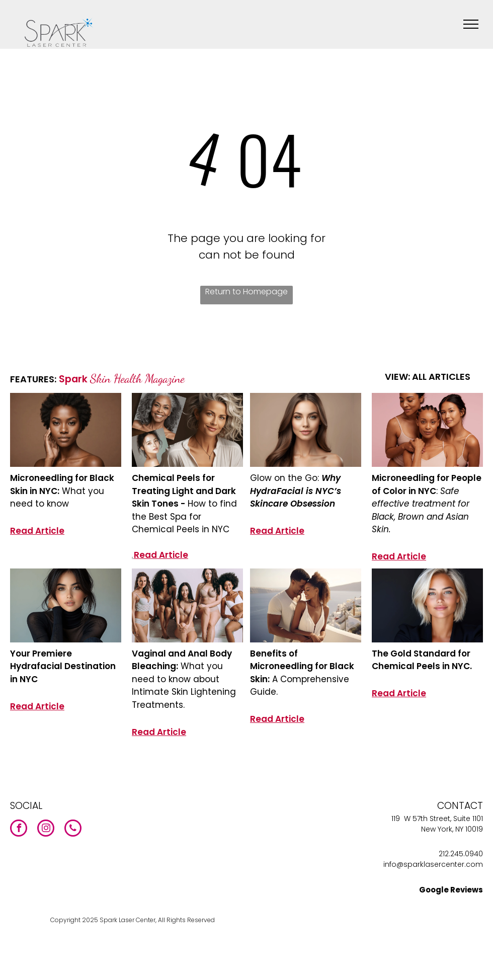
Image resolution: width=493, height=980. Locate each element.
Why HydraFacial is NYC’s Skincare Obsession (296, 491)
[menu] (471, 24)
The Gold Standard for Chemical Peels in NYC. (422, 660)
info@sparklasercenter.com (433, 864)
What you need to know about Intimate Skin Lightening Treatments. (184, 685)
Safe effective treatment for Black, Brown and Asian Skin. (421, 510)
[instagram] (46, 829)
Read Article (37, 531)
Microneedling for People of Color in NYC (427, 484)
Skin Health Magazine (137, 379)
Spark (73, 379)
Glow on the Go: (286, 478)
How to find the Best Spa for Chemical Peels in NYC (184, 516)
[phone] (73, 829)
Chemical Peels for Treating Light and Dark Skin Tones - (184, 491)
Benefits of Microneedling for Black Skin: (302, 666)
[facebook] (19, 829)
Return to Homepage (247, 292)
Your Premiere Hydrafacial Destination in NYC (63, 666)
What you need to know (57, 498)
